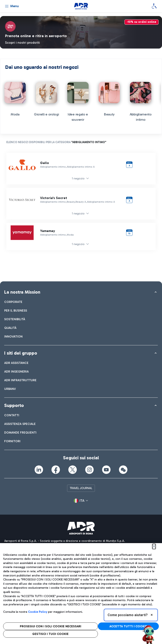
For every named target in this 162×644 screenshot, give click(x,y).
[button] (81, 501)
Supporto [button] (14, 405)
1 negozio (78, 178)
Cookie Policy (38, 612)
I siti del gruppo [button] (21, 353)
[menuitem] (13, 302)
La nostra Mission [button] (22, 292)
